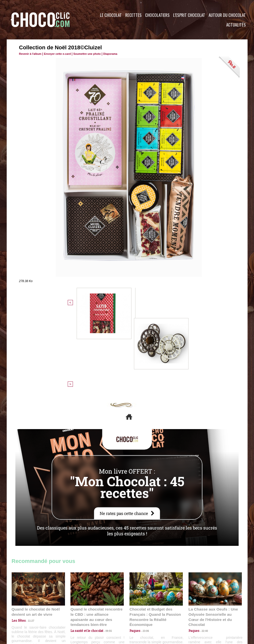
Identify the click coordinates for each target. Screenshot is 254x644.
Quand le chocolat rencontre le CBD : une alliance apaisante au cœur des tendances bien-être (97, 533)
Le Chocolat (111, 15)
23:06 (144, 549)
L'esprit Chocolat (189, 15)
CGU (78, 614)
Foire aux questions (203, 614)
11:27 (28, 539)
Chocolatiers (157, 15)
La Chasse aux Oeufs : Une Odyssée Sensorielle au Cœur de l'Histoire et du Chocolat (213, 533)
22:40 (203, 544)
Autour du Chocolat (227, 15)
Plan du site (141, 614)
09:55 (105, 544)
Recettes (133, 15)
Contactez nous (27, 614)
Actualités (236, 25)
